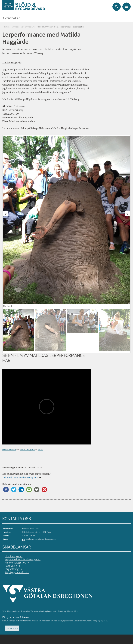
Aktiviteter (11, 19)
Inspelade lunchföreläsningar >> (23, 560)
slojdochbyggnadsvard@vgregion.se (41, 539)
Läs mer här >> (74, 611)
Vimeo (40, 450)
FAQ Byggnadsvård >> (17, 573)
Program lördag (53, 27)
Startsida (7, 27)
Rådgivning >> (13, 566)
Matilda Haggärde (28, 450)
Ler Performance (9, 450)
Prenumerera (12, 628)
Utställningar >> (14, 557)
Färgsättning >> (14, 569)
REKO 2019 (42, 27)
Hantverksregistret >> (17, 563)
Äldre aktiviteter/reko (29, 27)
